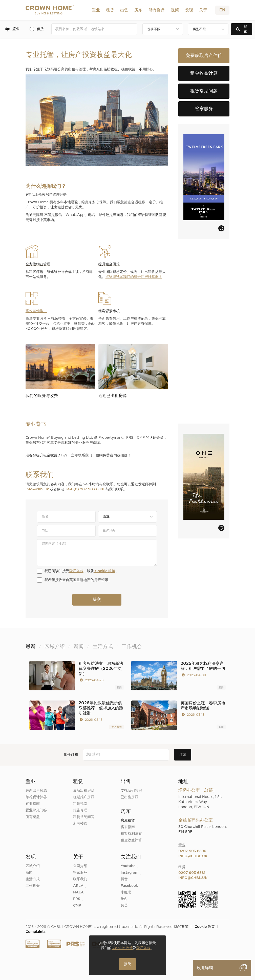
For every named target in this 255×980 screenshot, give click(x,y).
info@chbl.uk (37, 489)
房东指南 (128, 827)
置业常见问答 (36, 810)
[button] (96, 10)
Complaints (36, 932)
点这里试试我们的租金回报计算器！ (134, 277)
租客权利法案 (131, 834)
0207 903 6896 (192, 851)
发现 (189, 10)
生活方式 (116, 727)
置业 (96, 10)
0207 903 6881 (192, 873)
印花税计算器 (36, 797)
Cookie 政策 (105, 571)
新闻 (119, 688)
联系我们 (80, 879)
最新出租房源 (84, 791)
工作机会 (33, 886)
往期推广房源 (84, 797)
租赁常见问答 (84, 817)
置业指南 (33, 804)
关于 (203, 10)
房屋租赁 (128, 821)
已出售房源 (130, 797)
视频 (175, 10)
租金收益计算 (131, 840)
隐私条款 (76, 571)
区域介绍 (33, 866)
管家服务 (80, 873)
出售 (124, 10)
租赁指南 (80, 804)
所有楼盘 (157, 10)
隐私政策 (181, 927)
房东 (138, 10)
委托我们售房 (131, 791)
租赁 (110, 10)
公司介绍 (80, 866)
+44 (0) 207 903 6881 (85, 489)
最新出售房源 (36, 791)
